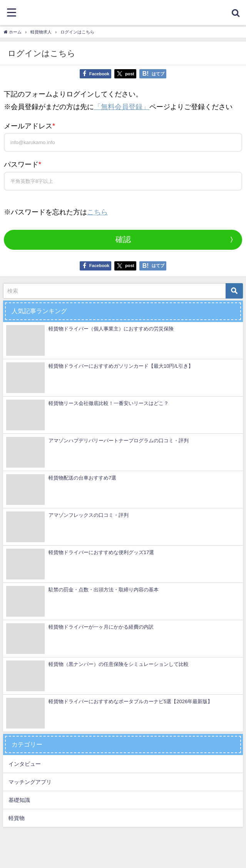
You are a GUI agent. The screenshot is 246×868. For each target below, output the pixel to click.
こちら (97, 212)
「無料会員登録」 (122, 107)
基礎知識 (19, 800)
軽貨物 (17, 818)
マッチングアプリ (30, 782)
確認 (123, 239)
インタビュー (25, 764)
